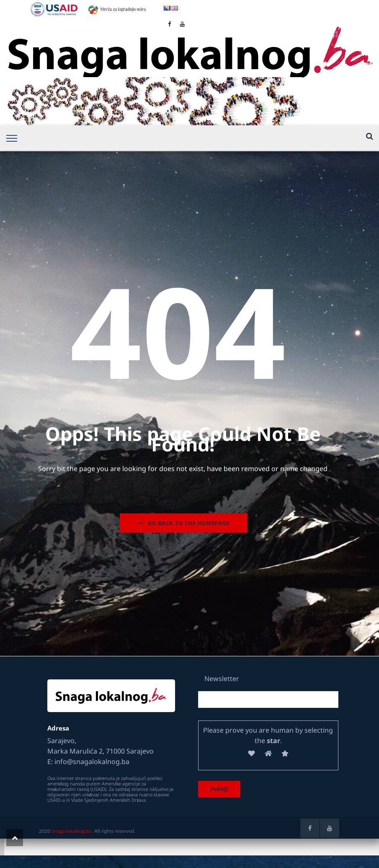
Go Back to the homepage (183, 523)
